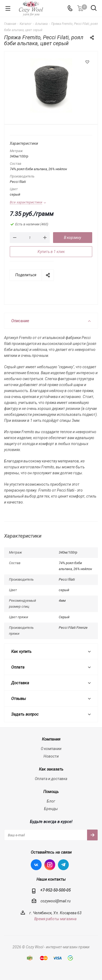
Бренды (51, 809)
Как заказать (51, 769)
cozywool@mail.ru (55, 901)
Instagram (50, 865)
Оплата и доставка (51, 779)
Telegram (63, 865)
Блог (51, 801)
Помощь (51, 792)
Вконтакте (36, 865)
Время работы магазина (55, 919)
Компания (51, 739)
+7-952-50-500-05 (55, 890)
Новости (51, 756)
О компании (51, 749)
